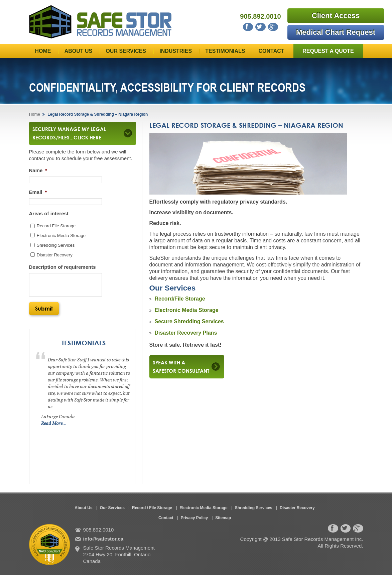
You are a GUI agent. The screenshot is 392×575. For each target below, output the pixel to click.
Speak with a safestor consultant (181, 367)
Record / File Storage (152, 508)
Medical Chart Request (336, 32)
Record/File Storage (180, 299)
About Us (79, 51)
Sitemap (223, 518)
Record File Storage (56, 226)
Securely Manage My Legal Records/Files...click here (77, 133)
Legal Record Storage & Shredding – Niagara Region (97, 114)
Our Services (126, 51)
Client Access (336, 16)
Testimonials (225, 51)
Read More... (54, 423)
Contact (272, 51)
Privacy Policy (194, 518)
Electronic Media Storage (187, 310)
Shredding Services (56, 245)
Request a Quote (328, 51)
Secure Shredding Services (189, 321)
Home (43, 51)
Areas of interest (49, 213)
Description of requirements (62, 267)
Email (38, 192)
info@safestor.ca (103, 539)
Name (38, 170)
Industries (176, 51)
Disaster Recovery (55, 255)
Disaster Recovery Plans (186, 333)
